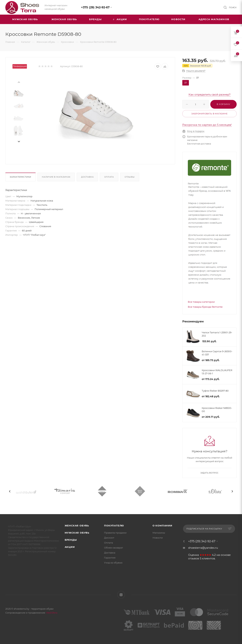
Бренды (71, 540)
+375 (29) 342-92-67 (95, 7)
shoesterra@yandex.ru (203, 548)
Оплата (109, 177)
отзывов (194, 558)
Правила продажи (115, 533)
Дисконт (109, 538)
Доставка (87, 177)
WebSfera (52, 613)
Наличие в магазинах (56, 177)
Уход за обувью (113, 563)
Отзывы (130, 177)
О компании (162, 526)
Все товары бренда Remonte (205, 307)
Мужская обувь (77, 533)
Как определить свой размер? (210, 95)
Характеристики (20, 177)
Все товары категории (201, 302)
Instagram (121, 595)
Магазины (159, 533)
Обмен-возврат (114, 548)
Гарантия (110, 558)
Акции (70, 547)
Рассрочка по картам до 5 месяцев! (207, 125)
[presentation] (19, 82)
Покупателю (114, 526)
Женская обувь (77, 526)
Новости (158, 538)
